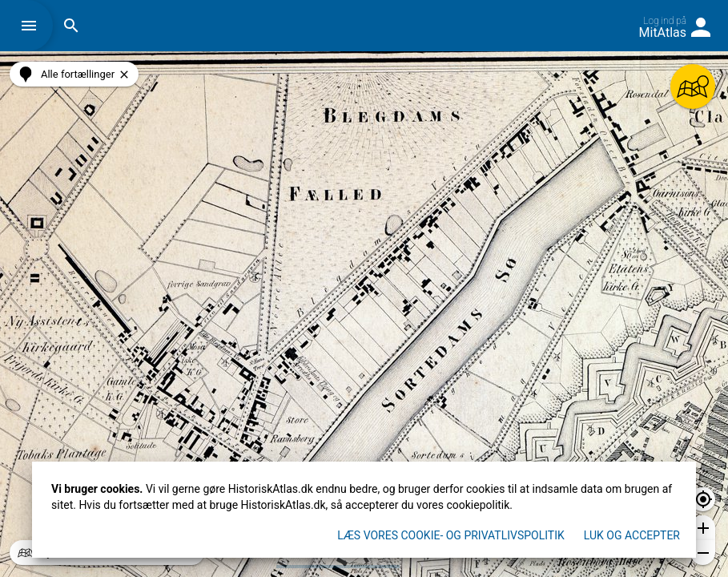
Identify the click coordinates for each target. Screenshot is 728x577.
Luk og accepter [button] (632, 535)
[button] (33, 26)
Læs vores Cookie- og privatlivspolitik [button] (451, 535)
